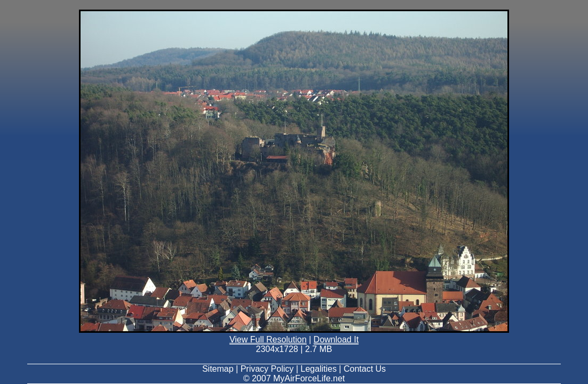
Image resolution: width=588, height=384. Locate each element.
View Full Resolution (268, 339)
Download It (336, 339)
